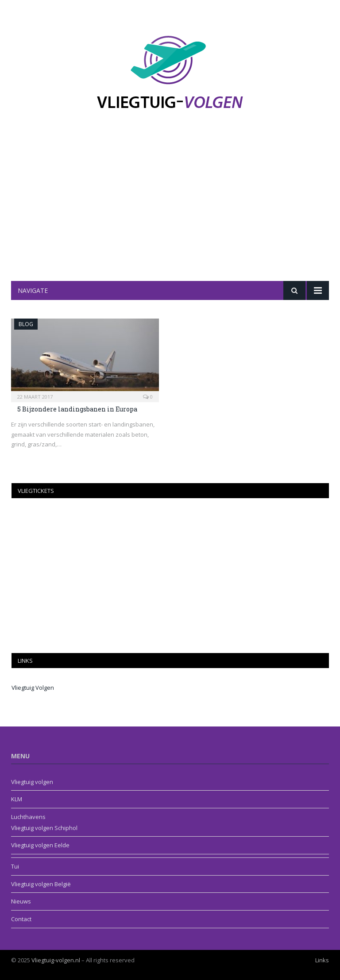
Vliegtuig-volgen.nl (56, 960)
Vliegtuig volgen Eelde (40, 845)
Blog (26, 324)
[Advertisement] (170, 215)
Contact (21, 919)
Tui (15, 866)
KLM (17, 799)
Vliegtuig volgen (32, 782)
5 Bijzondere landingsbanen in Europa (77, 409)
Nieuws (21, 901)
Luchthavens (28, 817)
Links (322, 960)
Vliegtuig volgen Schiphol (44, 828)
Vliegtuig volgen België (41, 884)
